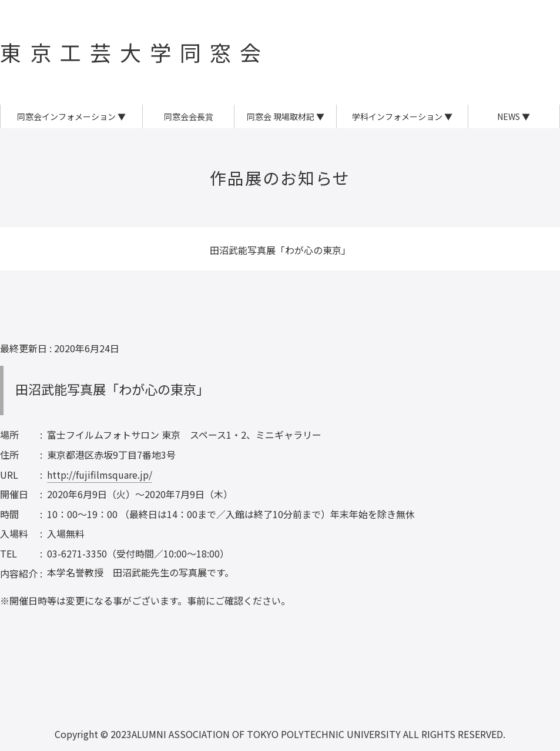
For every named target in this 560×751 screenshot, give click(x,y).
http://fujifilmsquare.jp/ (100, 475)
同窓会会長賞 (189, 116)
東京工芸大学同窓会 (135, 52)
